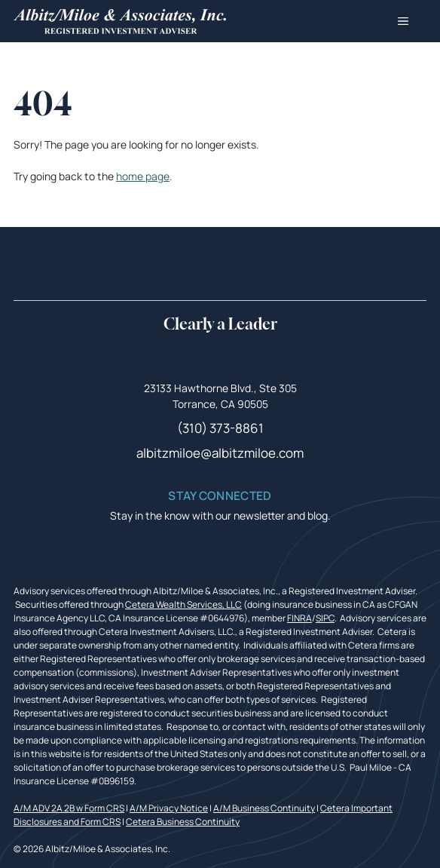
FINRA (299, 618)
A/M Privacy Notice (169, 808)
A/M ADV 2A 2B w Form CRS (69, 808)
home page (143, 176)
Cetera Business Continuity (183, 822)
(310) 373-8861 (220, 428)
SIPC (325, 618)
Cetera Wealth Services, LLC (183, 604)
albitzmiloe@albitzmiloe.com (220, 453)
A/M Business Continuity (264, 808)
